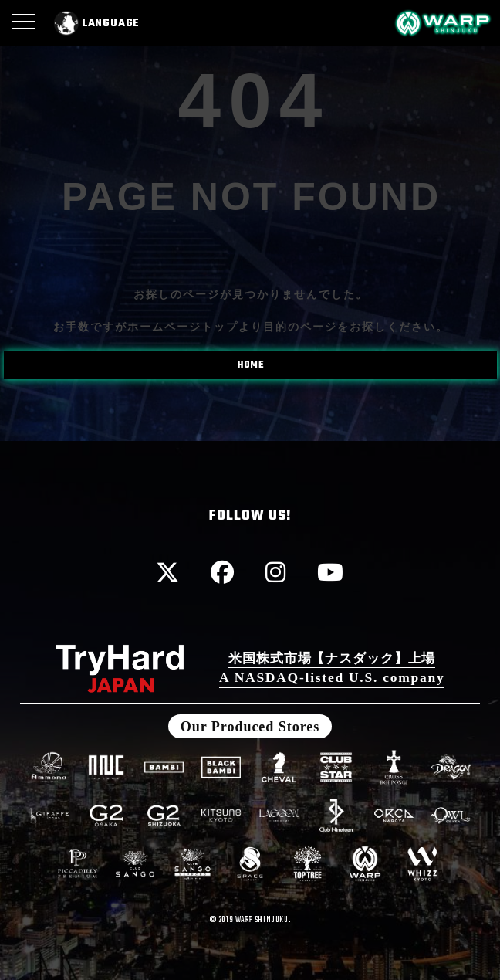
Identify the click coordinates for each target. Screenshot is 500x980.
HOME (251, 365)
